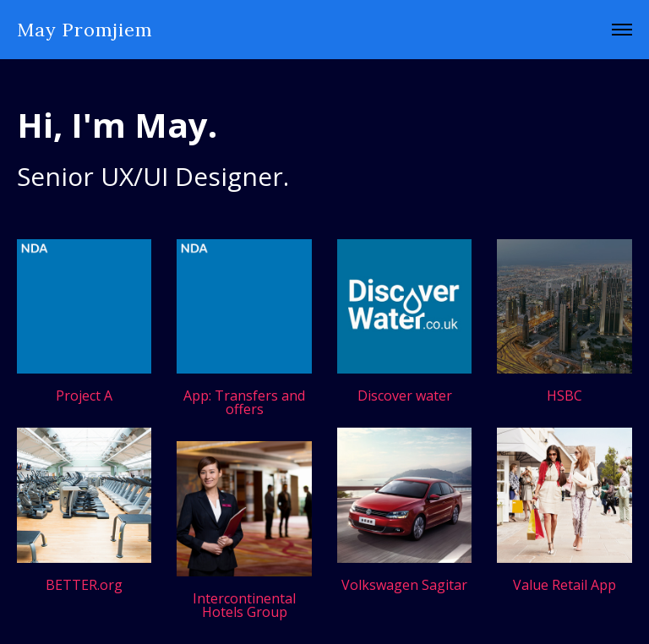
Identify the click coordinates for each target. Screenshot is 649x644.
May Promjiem (85, 30)
